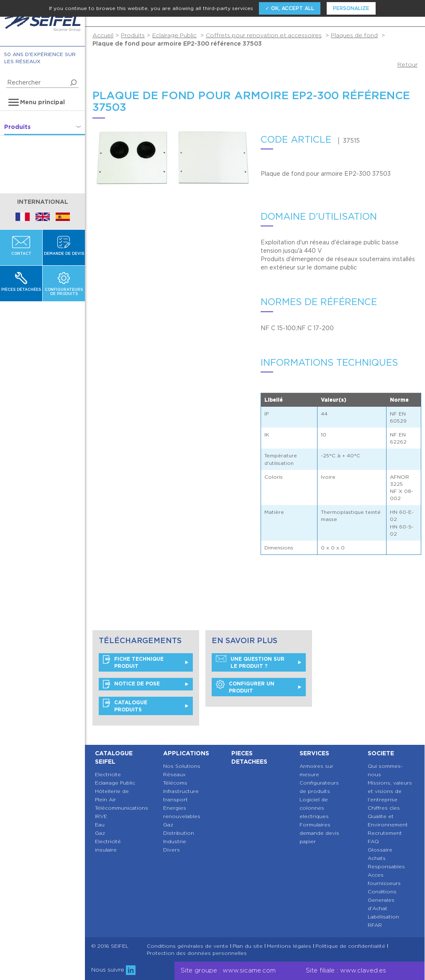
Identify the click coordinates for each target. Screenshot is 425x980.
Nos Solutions (182, 766)
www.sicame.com (249, 970)
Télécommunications (122, 808)
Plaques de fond (354, 35)
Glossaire (380, 850)
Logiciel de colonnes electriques (314, 808)
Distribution (179, 833)
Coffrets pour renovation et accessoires (264, 35)
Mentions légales (289, 946)
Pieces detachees (249, 757)
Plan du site (248, 946)
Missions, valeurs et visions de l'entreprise (390, 791)
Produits (133, 35)
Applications (186, 753)
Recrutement (385, 833)
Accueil (103, 35)
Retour (407, 64)
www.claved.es (363, 970)
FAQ (373, 841)
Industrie (175, 841)
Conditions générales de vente (188, 946)
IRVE (101, 816)
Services (314, 753)
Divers (172, 850)
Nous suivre (113, 970)
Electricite (108, 774)
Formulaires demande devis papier (319, 833)
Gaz (100, 833)
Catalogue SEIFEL (114, 757)
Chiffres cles (384, 808)
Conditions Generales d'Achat (382, 900)
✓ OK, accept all (290, 8)
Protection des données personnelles (197, 953)
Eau (100, 825)
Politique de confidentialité (350, 946)
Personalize (351, 8)
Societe (381, 753)
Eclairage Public (174, 35)
